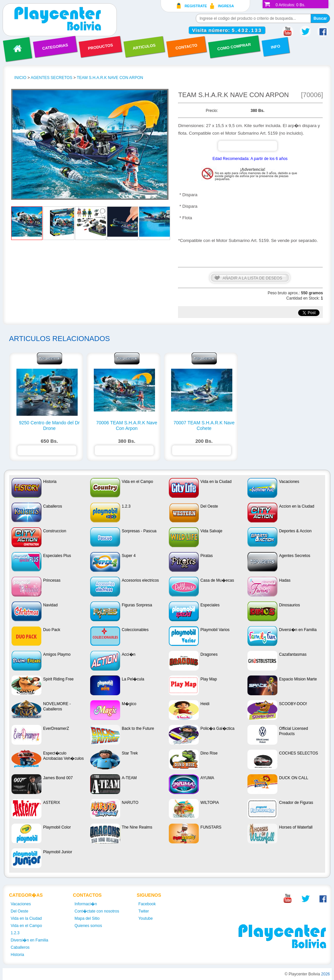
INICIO (21, 78)
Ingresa (226, 6)
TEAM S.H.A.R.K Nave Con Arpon (110, 78)
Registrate (196, 6)
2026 (326, 974)
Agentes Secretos (51, 78)
